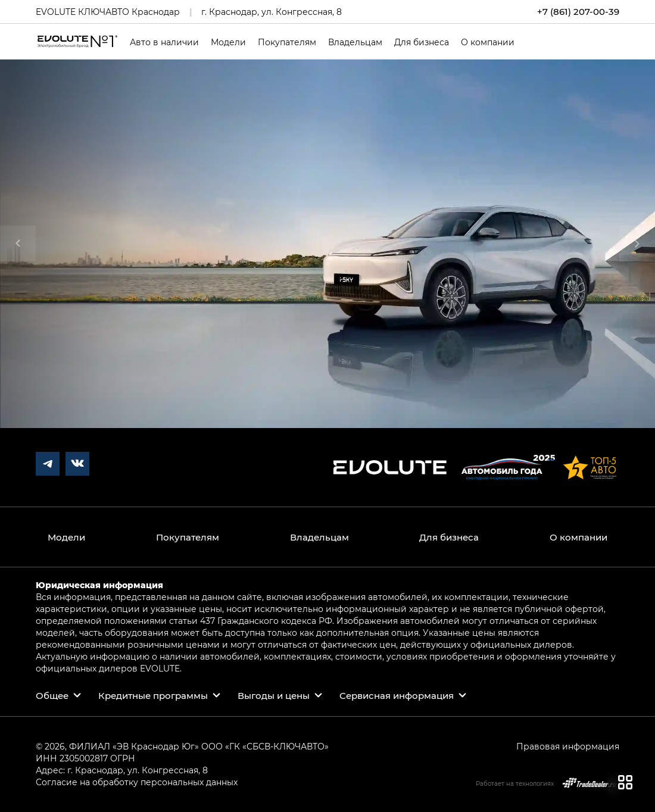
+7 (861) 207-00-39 (578, 12)
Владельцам (355, 42)
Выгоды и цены (274, 695)
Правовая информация (568, 746)
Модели (228, 42)
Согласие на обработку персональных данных (137, 782)
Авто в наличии (164, 42)
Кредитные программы (153, 695)
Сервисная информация (397, 695)
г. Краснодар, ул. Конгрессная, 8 (272, 12)
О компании (488, 42)
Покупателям (287, 42)
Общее (52, 695)
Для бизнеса (422, 42)
